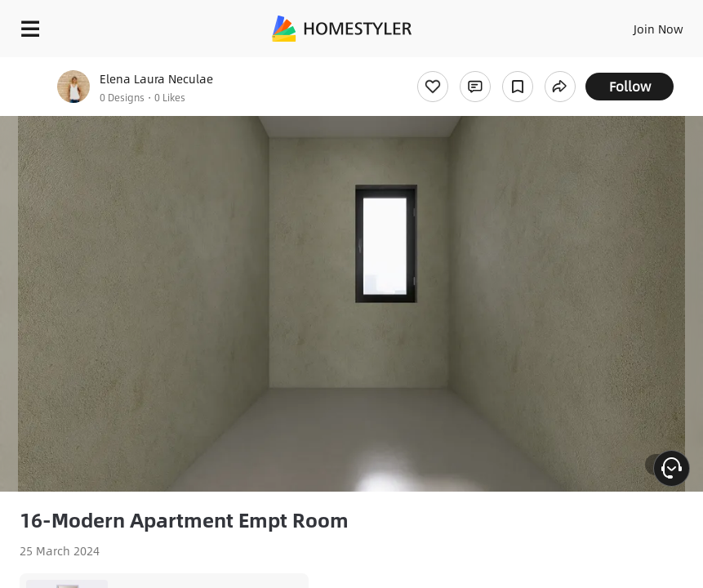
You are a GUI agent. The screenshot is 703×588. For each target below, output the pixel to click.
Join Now (659, 29)
